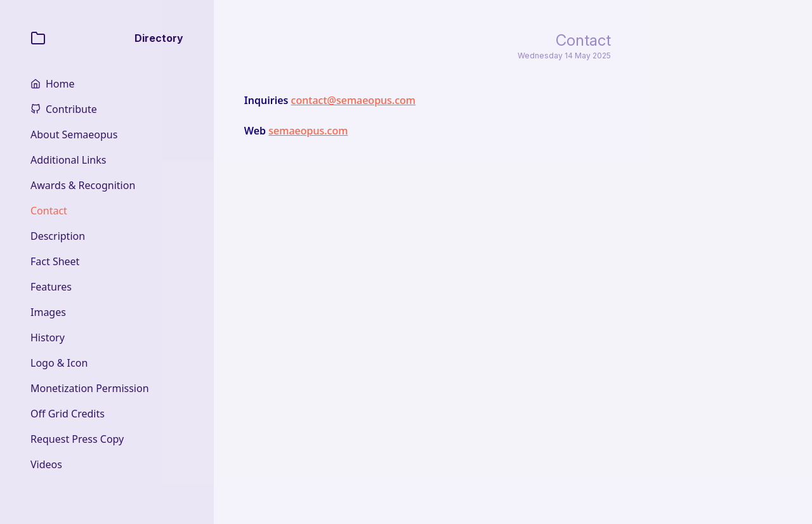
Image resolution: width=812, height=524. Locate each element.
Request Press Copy (77, 439)
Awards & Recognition (83, 185)
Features (51, 287)
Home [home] (60, 84)
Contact (49, 211)
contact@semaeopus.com (353, 100)
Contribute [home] (71, 109)
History (48, 337)
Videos (46, 464)
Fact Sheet (55, 261)
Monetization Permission (90, 388)
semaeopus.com (308, 131)
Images (48, 312)
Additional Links (68, 160)
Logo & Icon (59, 363)
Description (58, 236)
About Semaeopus (74, 134)
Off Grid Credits (68, 414)
